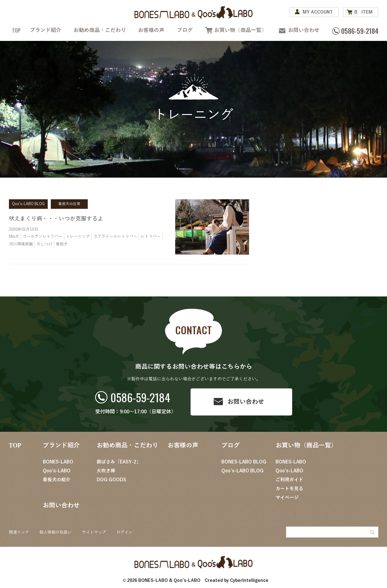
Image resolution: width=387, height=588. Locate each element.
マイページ (287, 498)
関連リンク (19, 532)
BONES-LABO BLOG (244, 462)
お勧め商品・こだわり (100, 30)
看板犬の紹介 (57, 480)
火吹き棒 (106, 471)
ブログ (185, 30)
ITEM (359, 12)
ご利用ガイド (289, 480)
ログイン (124, 532)
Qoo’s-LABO (57, 471)
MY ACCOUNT (318, 12)
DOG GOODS (111, 480)
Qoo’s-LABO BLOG (242, 471)
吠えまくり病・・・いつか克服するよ (56, 219)
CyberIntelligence (249, 580)
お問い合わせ (304, 30)
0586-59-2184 (140, 397)
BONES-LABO (58, 462)
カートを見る (289, 489)
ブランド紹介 (46, 30)
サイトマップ (94, 532)
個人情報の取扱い (55, 532)
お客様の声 (151, 30)
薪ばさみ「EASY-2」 (119, 462)
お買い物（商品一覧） (240, 30)
